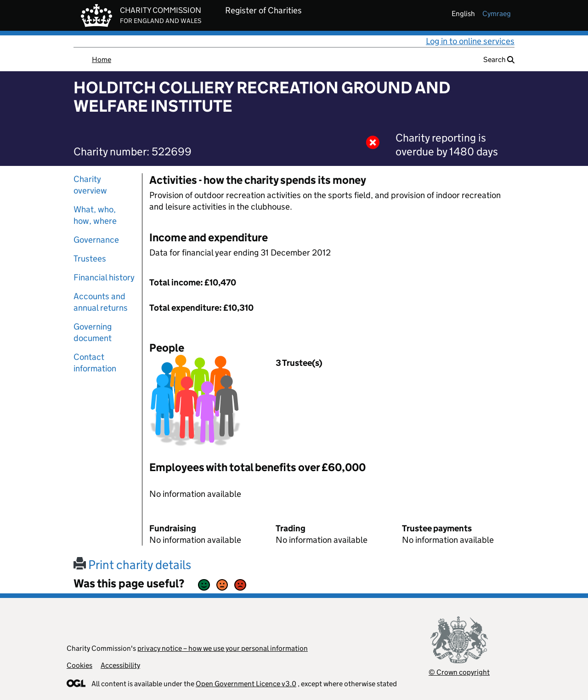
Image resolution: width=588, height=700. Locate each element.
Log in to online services (470, 41)
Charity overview (90, 185)
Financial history (104, 277)
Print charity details (132, 565)
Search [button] (499, 60)
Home (102, 60)
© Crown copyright (459, 672)
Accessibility (120, 665)
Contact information (95, 363)
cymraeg (497, 14)
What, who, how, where (95, 215)
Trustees (90, 259)
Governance (96, 240)
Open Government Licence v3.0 (246, 684)
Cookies (79, 665)
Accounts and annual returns (101, 302)
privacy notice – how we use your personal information (223, 648)
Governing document (93, 332)
